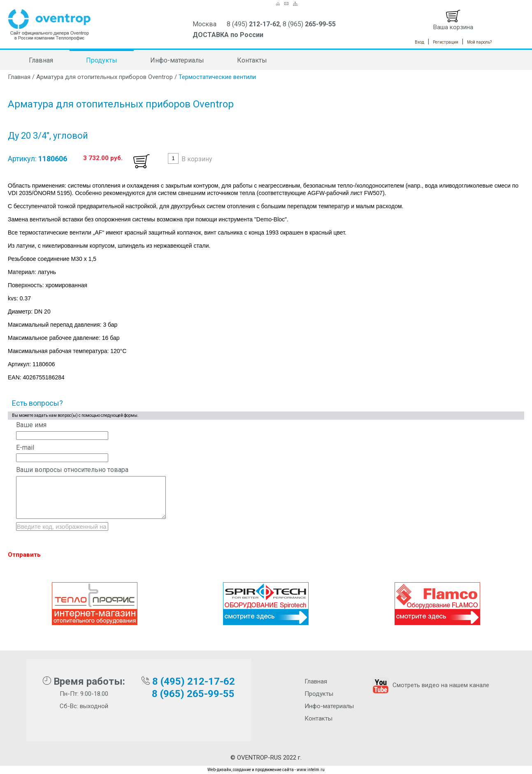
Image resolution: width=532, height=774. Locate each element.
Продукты (102, 60)
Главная (41, 60)
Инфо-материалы (177, 60)
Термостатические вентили (217, 77)
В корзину (197, 159)
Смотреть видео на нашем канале (430, 685)
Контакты (252, 60)
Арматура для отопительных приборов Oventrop (105, 77)
